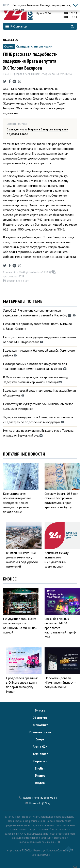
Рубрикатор (16, 26)
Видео (40, 783)
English (40, 768)
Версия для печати (16, 281)
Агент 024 (40, 746)
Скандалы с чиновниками (34, 46)
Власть (40, 710)
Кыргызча (40, 761)
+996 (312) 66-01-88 (45, 798)
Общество (11, 40)
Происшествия (40, 732)
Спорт (40, 739)
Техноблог (40, 754)
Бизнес (40, 775)
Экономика (40, 725)
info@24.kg (44, 803)
